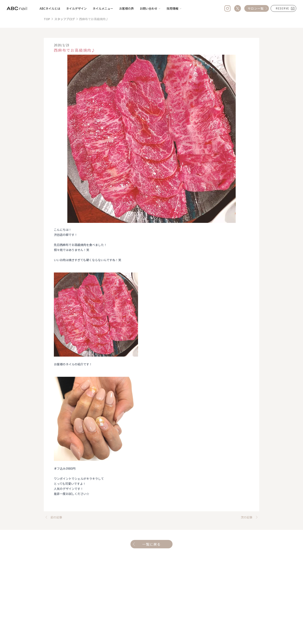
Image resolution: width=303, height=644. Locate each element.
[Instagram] (227, 8)
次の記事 (250, 517)
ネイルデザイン (76, 8)
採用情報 (174, 8)
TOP (47, 19)
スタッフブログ (65, 19)
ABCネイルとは (50, 8)
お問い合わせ (150, 8)
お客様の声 (126, 8)
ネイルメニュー (103, 8)
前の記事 (53, 517)
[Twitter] (238, 8)
